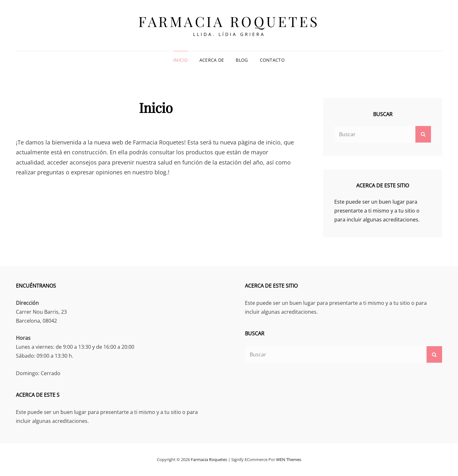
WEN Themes (289, 459)
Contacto (272, 60)
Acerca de (212, 60)
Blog (242, 60)
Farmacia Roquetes (229, 21)
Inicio (180, 60)
